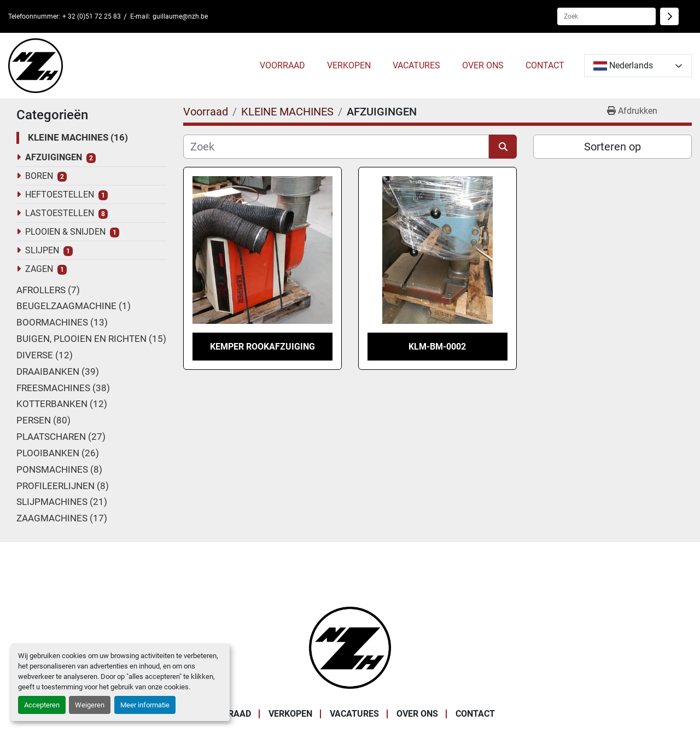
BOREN (39, 176)
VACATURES (416, 65)
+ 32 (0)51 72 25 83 (92, 16)
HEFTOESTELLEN (60, 194)
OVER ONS (483, 65)
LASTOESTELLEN (60, 213)
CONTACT (545, 65)
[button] (282, 66)
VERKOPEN (349, 65)
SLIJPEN (42, 250)
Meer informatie (145, 705)
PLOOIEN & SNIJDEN (65, 232)
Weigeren (90, 705)
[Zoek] (336, 147)
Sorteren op (612, 147)
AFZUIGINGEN (54, 157)
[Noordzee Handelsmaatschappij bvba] (350, 647)
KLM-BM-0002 (437, 347)
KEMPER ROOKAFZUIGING (262, 347)
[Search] (606, 16)
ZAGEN (39, 269)
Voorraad (282, 65)
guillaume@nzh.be (180, 16)
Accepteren (42, 705)
